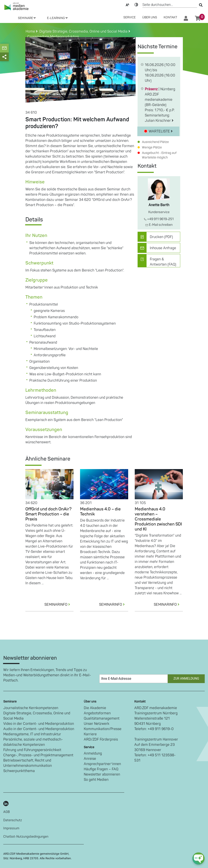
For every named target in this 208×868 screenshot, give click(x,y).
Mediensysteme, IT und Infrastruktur (32, 734)
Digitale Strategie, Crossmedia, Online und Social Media (37, 716)
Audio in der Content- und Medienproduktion (39, 729)
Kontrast (136, 4)
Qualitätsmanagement (102, 718)
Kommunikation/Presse (103, 729)
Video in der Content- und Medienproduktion (39, 724)
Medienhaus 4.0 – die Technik (100, 512)
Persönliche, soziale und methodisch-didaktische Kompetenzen (33, 742)
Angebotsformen (97, 713)
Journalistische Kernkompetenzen (31, 708)
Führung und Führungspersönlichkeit (32, 750)
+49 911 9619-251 (159, 219)
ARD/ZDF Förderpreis (101, 739)
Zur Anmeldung (186, 679)
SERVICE (129, 17)
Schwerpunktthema (19, 771)
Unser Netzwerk (97, 724)
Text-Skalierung (128, 4)
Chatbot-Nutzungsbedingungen (26, 837)
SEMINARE (27, 18)
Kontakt (170, 17)
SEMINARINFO (59, 605)
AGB (7, 812)
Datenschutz (13, 820)
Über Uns (150, 17)
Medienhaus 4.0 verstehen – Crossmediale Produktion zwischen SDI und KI (158, 519)
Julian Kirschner (159, 121)
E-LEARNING (57, 18)
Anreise (90, 759)
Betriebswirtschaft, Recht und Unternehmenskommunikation (28, 763)
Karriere (90, 734)
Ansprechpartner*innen (102, 764)
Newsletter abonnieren (102, 774)
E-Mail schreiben (159, 225)
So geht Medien (96, 780)
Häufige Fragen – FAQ (101, 769)
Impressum (11, 828)
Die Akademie (95, 708)
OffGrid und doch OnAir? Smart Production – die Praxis (48, 514)
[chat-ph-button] (198, 858)
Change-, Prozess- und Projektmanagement (38, 755)
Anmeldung (93, 753)
